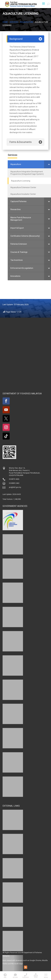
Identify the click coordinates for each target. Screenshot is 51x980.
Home (5, 22)
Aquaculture (27, 22)
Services (14, 22)
